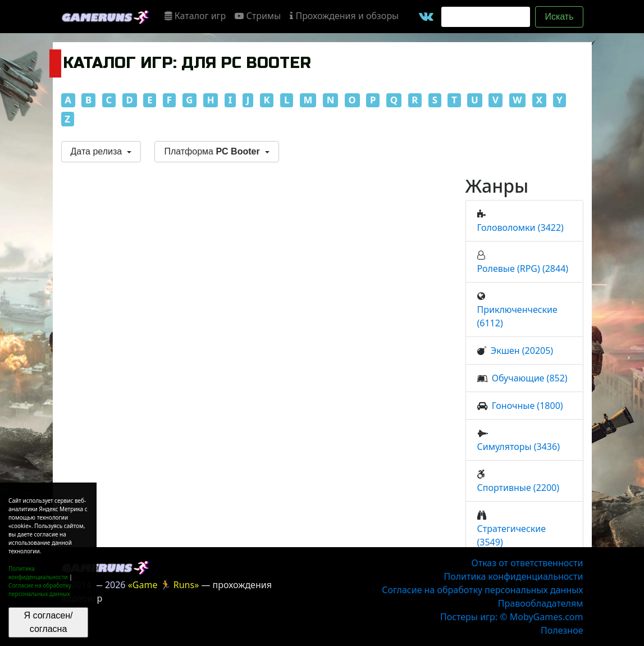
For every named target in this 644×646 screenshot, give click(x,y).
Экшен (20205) (522, 351)
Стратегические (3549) (512, 535)
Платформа (213, 151)
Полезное (562, 630)
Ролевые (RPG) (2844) (523, 269)
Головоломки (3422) (520, 228)
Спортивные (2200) (519, 488)
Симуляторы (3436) (519, 447)
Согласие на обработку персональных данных (40, 590)
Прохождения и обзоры (344, 16)
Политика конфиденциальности (38, 573)
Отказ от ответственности (527, 563)
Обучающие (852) (530, 378)
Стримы (258, 16)
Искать (559, 17)
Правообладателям (541, 603)
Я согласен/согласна (49, 622)
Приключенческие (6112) (517, 316)
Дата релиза (98, 151)
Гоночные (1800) (527, 406)
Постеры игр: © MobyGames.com (512, 617)
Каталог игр (195, 16)
